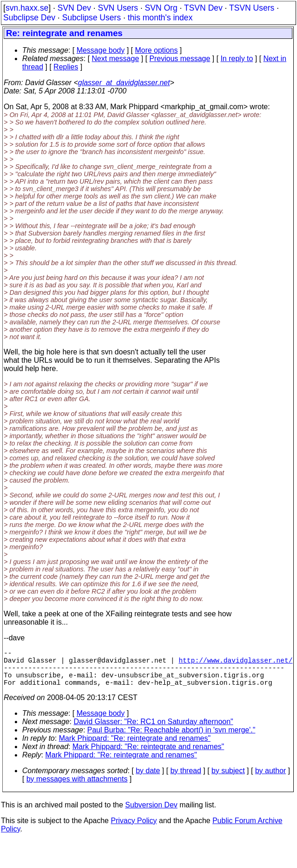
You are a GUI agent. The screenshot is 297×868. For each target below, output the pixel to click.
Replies (66, 67)
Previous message (180, 59)
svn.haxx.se (27, 8)
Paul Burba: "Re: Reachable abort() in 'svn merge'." (171, 739)
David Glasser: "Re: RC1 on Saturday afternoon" (153, 731)
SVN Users (118, 8)
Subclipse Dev (29, 18)
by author (270, 780)
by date (148, 780)
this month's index (160, 18)
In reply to (237, 59)
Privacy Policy (134, 830)
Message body (100, 50)
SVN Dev (74, 8)
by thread (186, 780)
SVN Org (161, 8)
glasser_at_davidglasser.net (124, 83)
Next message (115, 59)
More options (157, 50)
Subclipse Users (91, 18)
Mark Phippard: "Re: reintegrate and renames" (135, 747)
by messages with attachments (77, 788)
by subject (228, 780)
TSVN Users (252, 8)
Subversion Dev (152, 814)
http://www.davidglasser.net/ (235, 663)
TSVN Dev (203, 8)
